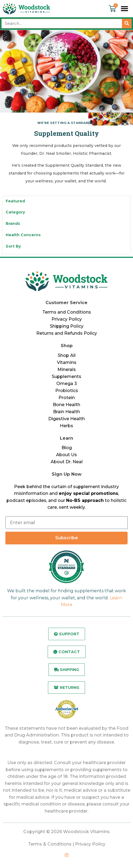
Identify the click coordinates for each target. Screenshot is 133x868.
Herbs (66, 426)
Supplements (66, 377)
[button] (125, 9)
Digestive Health (66, 419)
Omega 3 (67, 384)
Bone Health (66, 405)
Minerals (67, 369)
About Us (66, 455)
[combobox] (62, 24)
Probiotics (67, 391)
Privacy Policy (67, 319)
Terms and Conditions (67, 312)
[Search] (127, 24)
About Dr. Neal (67, 462)
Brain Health (66, 412)
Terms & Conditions (50, 844)
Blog (67, 448)
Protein (67, 398)
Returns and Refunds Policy (67, 333)
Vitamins (67, 362)
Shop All (67, 355)
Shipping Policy (67, 326)
